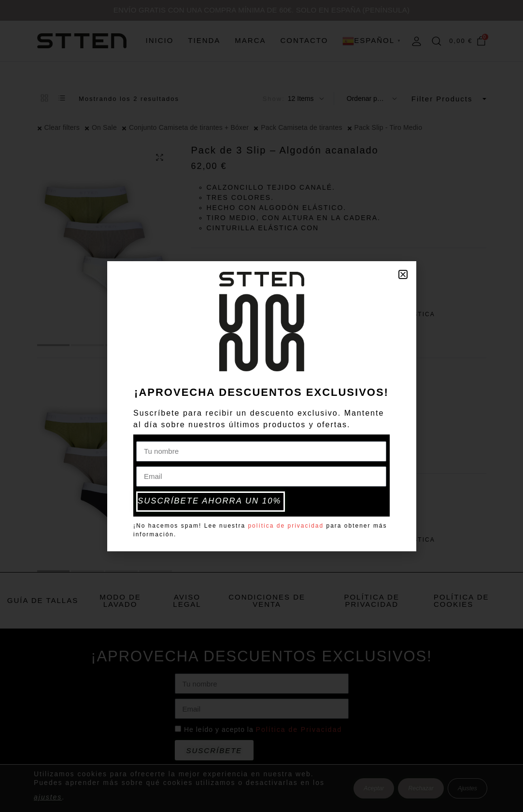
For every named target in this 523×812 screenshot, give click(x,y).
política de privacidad (286, 524)
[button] (403, 275)
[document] (261, 406)
